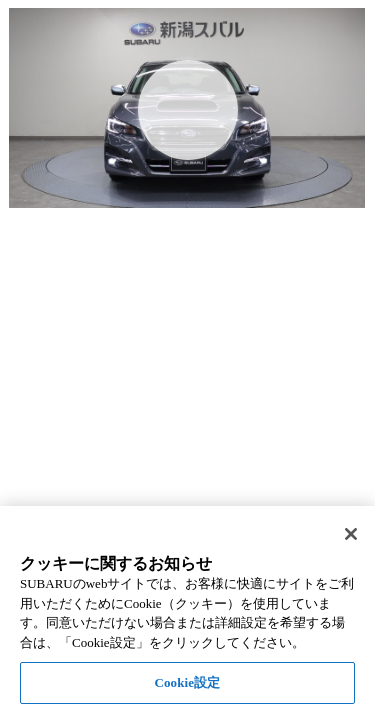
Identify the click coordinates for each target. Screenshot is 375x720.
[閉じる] (351, 534)
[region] (187, 613)
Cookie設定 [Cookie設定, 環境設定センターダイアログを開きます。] (187, 682)
